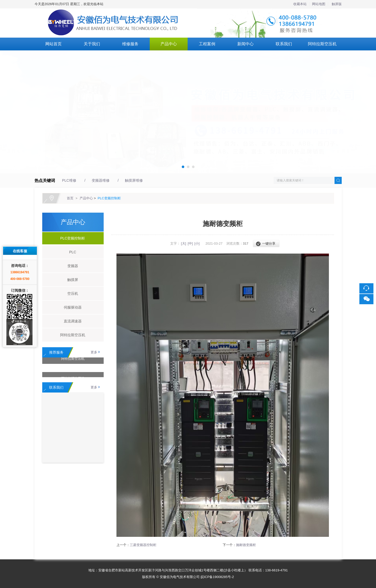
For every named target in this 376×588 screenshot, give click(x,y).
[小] (197, 243)
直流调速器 (71, 321)
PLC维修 (69, 180)
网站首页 (53, 44)
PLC (71, 252)
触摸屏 (71, 280)
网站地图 (319, 4)
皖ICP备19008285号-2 (217, 577)
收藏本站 (300, 4)
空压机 (71, 293)
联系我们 (284, 44)
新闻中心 (245, 44)
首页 (70, 198)
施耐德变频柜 (246, 545)
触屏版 (337, 4)
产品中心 (169, 44)
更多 (94, 352)
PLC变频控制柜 (109, 198)
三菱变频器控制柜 (143, 545)
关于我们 (92, 44)
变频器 (71, 266)
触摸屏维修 (134, 180)
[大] (184, 243)
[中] (190, 243)
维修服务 (130, 44)
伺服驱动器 (71, 307)
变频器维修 (101, 180)
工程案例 (207, 44)
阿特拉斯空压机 (322, 44)
